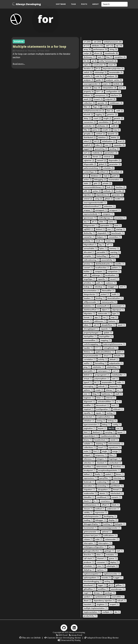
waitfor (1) (88, 363)
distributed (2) (90, 138)
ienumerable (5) (116, 72)
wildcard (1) (118, 409)
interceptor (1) (90, 543)
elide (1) (102, 222)
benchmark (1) (118, 233)
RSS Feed (62, 635)
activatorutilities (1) (106, 402)
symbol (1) (88, 597)
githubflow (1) (90, 589)
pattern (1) (116, 268)
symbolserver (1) (102, 597)
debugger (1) (101, 520)
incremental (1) (90, 528)
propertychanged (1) (93, 333)
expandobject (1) (91, 436)
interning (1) (119, 478)
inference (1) (89, 459)
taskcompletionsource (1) (114, 344)
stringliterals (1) (111, 348)
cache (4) (88, 88)
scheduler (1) (89, 566)
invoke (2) (120, 191)
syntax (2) (97, 191)
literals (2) (97, 157)
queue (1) (113, 559)
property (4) (89, 92)
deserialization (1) (115, 298)
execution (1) (89, 486)
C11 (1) (98, 348)
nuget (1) (88, 593)
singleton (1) (102, 604)
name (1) (112, 222)
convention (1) (115, 237)
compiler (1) (89, 256)
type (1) (116, 314)
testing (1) (111, 413)
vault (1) (119, 394)
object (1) (106, 310)
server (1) (88, 321)
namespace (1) (104, 371)
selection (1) (89, 463)
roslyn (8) (88, 53)
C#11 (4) (100, 92)
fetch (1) (116, 505)
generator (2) (117, 195)
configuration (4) (113, 92)
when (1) (100, 555)
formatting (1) (101, 363)
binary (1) (88, 440)
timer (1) (100, 398)
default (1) (114, 360)
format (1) (88, 317)
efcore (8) (98, 53)
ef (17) (87, 46)
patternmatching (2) (92, 168)
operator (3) (102, 103)
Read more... (19, 64)
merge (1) (116, 451)
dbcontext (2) (117, 172)
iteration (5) (89, 69)
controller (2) (89, 126)
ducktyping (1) (110, 516)
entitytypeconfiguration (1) (95, 547)
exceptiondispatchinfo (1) (109, 470)
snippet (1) (88, 455)
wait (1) (120, 551)
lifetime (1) (88, 352)
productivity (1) (90, 616)
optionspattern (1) (91, 578)
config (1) (117, 425)
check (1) (88, 501)
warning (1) (115, 252)
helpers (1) (102, 237)
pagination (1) (90, 428)
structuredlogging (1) (93, 581)
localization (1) (112, 275)
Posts (84, 4)
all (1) (94, 222)
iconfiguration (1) (103, 409)
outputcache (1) (116, 363)
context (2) (100, 134)
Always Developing (26, 4)
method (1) (100, 509)
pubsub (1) (103, 386)
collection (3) (89, 103)
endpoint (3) (110, 99)
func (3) (110, 111)
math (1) (115, 294)
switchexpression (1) (93, 516)
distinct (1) (100, 229)
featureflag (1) (103, 256)
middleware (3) (116, 103)
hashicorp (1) (107, 394)
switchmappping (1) (92, 344)
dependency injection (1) (104, 601)
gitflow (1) (120, 585)
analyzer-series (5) (114, 80)
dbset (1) (88, 601)
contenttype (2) (90, 172)
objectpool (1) (118, 310)
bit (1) (97, 382)
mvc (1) (111, 229)
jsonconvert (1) (118, 306)
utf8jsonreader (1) (91, 302)
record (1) (114, 279)
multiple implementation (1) (96, 608)
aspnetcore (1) (115, 448)
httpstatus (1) (90, 314)
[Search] (114, 4)
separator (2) (119, 145)
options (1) (88, 390)
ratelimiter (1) (98, 367)
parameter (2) (115, 164)
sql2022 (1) (89, 229)
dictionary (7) (89, 57)
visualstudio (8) (111, 53)
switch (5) (88, 72)
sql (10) (119, 46)
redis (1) (120, 382)
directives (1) (118, 467)
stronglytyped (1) (91, 329)
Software (61, 4)
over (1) (87, 394)
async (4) (107, 84)
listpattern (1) (90, 490)
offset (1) (106, 505)
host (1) (115, 405)
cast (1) (115, 379)
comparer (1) (108, 214)
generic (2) (119, 118)
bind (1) (118, 226)
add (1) (87, 275)
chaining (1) (101, 444)
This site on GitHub (30, 638)
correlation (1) (90, 360)
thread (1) (117, 490)
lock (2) (110, 187)
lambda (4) (118, 84)
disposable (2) (115, 160)
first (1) (96, 451)
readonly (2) (97, 153)
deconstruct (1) (103, 405)
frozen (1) (110, 241)
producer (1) (89, 562)
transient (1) (89, 604)
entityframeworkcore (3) (94, 111)
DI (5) (98, 69)
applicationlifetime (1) (105, 352)
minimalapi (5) (101, 72)
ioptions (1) (102, 570)
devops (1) (98, 593)
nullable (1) (89, 444)
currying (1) (110, 432)
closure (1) (88, 509)
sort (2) (87, 153)
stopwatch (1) (103, 233)
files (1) (113, 455)
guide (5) (100, 80)
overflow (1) (89, 467)
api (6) (94, 61)
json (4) (122, 88)
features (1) (113, 321)
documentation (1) (92, 291)
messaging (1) (90, 386)
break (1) (99, 241)
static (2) (88, 183)
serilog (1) (109, 581)
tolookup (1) (100, 287)
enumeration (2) (115, 180)
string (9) (113, 49)
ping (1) (87, 367)
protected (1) (89, 417)
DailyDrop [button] (19, 41)
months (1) (120, 264)
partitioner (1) (117, 486)
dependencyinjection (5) (113, 69)
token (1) (88, 325)
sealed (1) (109, 474)
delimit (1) (88, 375)
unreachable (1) (90, 249)
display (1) (113, 520)
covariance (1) (107, 501)
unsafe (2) (107, 130)
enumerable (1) (108, 382)
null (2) (117, 122)
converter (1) (89, 237)
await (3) (87, 99)
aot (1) (96, 325)
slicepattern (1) (104, 490)
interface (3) (116, 95)
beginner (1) (89, 398)
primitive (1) (89, 283)
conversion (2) (90, 122)
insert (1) (102, 448)
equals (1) (100, 413)
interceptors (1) (105, 543)
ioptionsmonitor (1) (112, 574)
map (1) (114, 317)
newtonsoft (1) (103, 306)
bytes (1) (103, 249)
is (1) (96, 501)
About (96, 4)
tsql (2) (107, 176)
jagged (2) (88, 149)
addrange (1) (97, 275)
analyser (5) (112, 76)
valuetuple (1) (112, 566)
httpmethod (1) (90, 245)
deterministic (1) (103, 467)
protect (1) (105, 294)
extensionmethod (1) (93, 206)
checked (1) (102, 463)
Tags (73, 4)
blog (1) (96, 394)
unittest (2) (104, 172)
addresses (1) (100, 321)
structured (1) (90, 585)
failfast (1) (88, 474)
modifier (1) (89, 405)
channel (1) (102, 559)
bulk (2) (87, 157)
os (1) (119, 390)
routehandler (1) (119, 375)
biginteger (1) (115, 459)
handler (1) (88, 348)
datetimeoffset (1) (92, 310)
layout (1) (121, 432)
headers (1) (89, 298)
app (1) (98, 317)
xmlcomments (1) (116, 444)
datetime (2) (103, 138)
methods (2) (108, 191)
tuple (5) (87, 65)
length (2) (107, 118)
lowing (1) (101, 421)
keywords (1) (115, 386)
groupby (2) (89, 134)
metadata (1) (111, 555)
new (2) (108, 145)
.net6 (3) (119, 111)
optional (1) (106, 532)
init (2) (97, 141)
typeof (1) (88, 382)
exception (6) (120, 57)
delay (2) (87, 118)
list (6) (86, 61)
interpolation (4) (109, 88)
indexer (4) (88, 95)
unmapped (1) (101, 210)
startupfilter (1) (90, 337)
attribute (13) (97, 46)
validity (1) (88, 513)
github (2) (109, 199)
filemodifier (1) (108, 291)
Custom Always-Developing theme (63, 638)
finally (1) (99, 474)
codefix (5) (88, 76)
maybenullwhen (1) (105, 417)
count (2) (97, 118)
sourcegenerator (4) (92, 84)
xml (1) (123, 287)
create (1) (99, 390)
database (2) (96, 176)
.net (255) (97, 42)
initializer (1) (89, 421)
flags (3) (96, 107)
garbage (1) (109, 551)
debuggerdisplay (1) (92, 524)
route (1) (87, 451)
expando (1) (106, 329)
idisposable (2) (90, 164)
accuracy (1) (120, 218)
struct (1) (108, 356)
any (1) (87, 222)
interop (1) (110, 390)
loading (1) (88, 520)
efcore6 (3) (88, 115)
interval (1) (111, 398)
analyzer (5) (89, 80)
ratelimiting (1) (113, 367)
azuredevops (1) (118, 589)
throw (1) (120, 474)
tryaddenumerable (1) (110, 436)
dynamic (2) (113, 134)
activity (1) (103, 360)
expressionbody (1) (92, 214)
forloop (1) (112, 421)
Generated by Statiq (69, 640)
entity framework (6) (108, 61)
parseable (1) (102, 252)
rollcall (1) (121, 601)
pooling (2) (114, 149)
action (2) (88, 180)
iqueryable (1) (90, 371)
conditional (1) (103, 497)
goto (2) (97, 183)
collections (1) (90, 448)
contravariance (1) (92, 505)
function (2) (121, 187)
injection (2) (89, 195)
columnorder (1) (112, 539)
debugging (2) (100, 180)
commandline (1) (91, 340)
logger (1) (102, 585)
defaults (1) (119, 356)
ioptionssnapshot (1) (93, 574)
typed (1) (121, 325)
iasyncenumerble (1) (93, 356)
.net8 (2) (114, 126)
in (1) (119, 402)
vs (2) (86, 176)
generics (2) (112, 115)
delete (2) (115, 138)
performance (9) (100, 49)
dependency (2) (103, 195)
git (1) (111, 585)
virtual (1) (88, 379)
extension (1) (109, 206)
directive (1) (89, 555)
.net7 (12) (109, 46)
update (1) (108, 333)
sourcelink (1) (118, 597)
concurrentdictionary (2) (94, 187)
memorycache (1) (109, 302)
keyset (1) (102, 428)
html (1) (87, 432)
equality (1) (89, 413)
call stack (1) (89, 559)
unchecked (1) (115, 463)
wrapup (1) (88, 210)
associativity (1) (108, 260)
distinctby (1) (89, 233)
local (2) (121, 141)
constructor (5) (99, 65)
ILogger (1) (118, 578)
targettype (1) (90, 279)
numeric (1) (116, 497)
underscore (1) (113, 509)
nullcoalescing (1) (91, 260)
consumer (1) (102, 562)
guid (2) (115, 176)
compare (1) (100, 271)
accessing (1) (103, 486)
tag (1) (102, 245)
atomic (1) (104, 493)
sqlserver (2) (89, 160)
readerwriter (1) (90, 493)
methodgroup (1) (106, 218)
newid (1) (114, 440)
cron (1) (101, 566)
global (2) (103, 164)
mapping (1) (106, 340)
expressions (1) (90, 478)
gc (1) (111, 547)
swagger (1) (112, 287)
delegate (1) (120, 524)
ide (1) (117, 612)
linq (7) (109, 57)
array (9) (87, 49)
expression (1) (101, 513)
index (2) (99, 145)
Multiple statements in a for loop (39, 47)
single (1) (106, 451)
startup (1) (121, 229)
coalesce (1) (111, 283)
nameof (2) (101, 160)
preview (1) (88, 264)
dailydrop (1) (89, 570)
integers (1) (102, 459)
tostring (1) (108, 524)
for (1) (111, 428)
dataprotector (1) (91, 294)
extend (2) (88, 199)
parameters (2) (111, 153)
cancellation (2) (105, 122)
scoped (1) (114, 604)
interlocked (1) (117, 493)
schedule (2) (108, 168)
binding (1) (100, 298)
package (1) (110, 593)
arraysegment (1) (102, 375)
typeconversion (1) (92, 425)
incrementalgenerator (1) (110, 528)
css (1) (119, 428)
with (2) (87, 191)
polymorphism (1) (102, 379)
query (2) (96, 130)
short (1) (115, 256)
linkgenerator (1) (91, 226)
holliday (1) (89, 241)
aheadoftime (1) (108, 325)
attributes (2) (103, 126)
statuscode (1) (104, 314)
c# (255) (87, 42)
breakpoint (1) (90, 470)
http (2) (87, 130)
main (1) (115, 482)
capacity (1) (103, 279)
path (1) (100, 283)
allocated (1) (89, 252)
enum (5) (112, 65)
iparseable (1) (106, 226)
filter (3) (87, 107)
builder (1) (88, 271)
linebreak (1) (89, 482)
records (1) (106, 578)
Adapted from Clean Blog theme (102, 638)
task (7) (101, 57)
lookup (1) (88, 287)
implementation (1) (92, 612)
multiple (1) (107, 612)
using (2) (98, 199)
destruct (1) (98, 432)
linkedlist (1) (89, 497)
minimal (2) (108, 157)
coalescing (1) (103, 482)
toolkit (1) (119, 199)
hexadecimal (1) (101, 440)
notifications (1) (110, 536)
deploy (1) (115, 562)
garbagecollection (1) (93, 551)
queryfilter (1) (105, 478)
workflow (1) (103, 589)
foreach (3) (98, 99)
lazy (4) (97, 88)
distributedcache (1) (104, 264)
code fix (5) (100, 76)
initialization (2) (109, 141)
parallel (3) (107, 107)
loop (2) (116, 130)
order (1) (99, 539)
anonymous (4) (102, 95)
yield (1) (120, 352)
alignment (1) (89, 402)
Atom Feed (75, 635)
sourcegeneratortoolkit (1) (95, 203)
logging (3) (100, 115)
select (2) (88, 141)
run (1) (106, 317)
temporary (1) (101, 455)
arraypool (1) (115, 210)
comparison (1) (114, 271)
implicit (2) (88, 145)
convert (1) (88, 268)
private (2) (107, 183)
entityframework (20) (113, 42)
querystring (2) (101, 149)
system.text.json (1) (92, 536)
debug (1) (106, 425)
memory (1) (114, 249)
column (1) (88, 539)
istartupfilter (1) (106, 337)
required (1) (89, 409)
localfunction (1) (102, 268)
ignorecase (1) (90, 218)
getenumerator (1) (92, 532)
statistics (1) (89, 306)
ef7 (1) (109, 245)
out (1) (116, 371)
